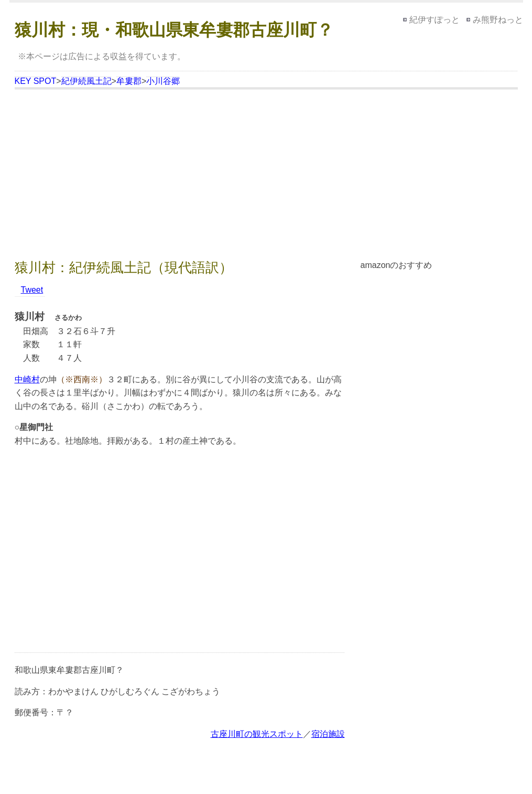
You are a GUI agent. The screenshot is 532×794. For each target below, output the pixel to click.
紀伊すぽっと (435, 20)
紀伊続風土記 (86, 81)
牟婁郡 (129, 81)
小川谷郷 (163, 81)
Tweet (32, 290)
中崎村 (27, 379)
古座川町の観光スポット (257, 734)
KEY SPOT (36, 81)
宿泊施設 (328, 734)
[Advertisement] (266, 176)
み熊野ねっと (498, 20)
